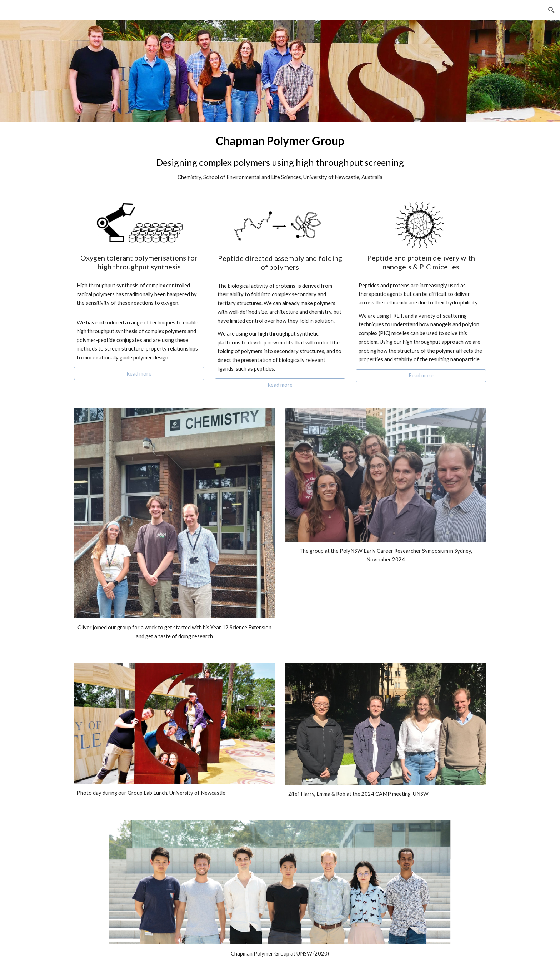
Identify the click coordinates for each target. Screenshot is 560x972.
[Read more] (139, 373)
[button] (551, 10)
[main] (280, 157)
